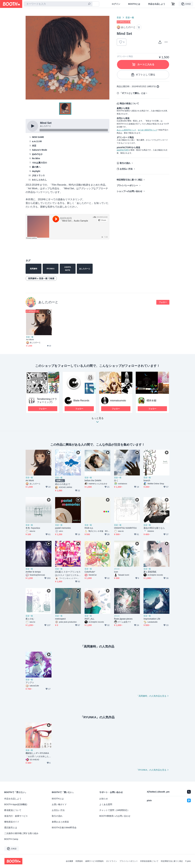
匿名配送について (13, 810)
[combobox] (58, 4)
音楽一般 (130, 17)
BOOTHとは (134, 4)
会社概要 (69, 861)
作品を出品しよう (157, 4)
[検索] (89, 4)
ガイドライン (112, 861)
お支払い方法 (126, 169)
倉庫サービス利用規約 (94, 861)
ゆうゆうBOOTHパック (148, 130)
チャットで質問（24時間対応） (114, 810)
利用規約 (79, 861)
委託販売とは (11, 828)
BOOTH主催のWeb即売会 (64, 828)
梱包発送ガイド (12, 822)
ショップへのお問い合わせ (129, 191)
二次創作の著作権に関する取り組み (21, 833)
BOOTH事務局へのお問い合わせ (115, 816)
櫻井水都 (151, 401)
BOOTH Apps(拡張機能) (16, 804)
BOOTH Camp (11, 839)
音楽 (119, 17)
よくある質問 (106, 804)
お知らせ (104, 799)
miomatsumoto (118, 401)
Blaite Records (81, 401)
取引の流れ (125, 163)
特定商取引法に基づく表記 (129, 180)
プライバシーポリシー (127, 185)
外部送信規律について (149, 861)
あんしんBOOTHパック (126, 130)
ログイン (116, 4)
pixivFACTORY (123, 150)
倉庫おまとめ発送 (60, 822)
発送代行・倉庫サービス (16, 816)
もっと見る (97, 421)
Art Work (30, 340)
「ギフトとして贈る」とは (133, 93)
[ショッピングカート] (173, 4)
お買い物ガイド (59, 804)
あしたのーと (48, 302)
